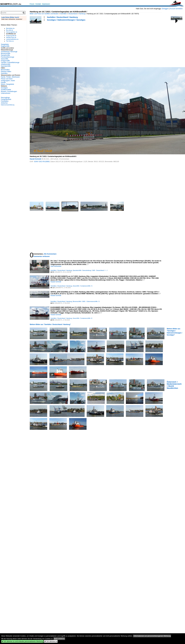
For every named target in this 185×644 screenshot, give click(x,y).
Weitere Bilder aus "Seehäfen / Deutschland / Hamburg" (50, 324)
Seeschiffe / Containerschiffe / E (82, 318)
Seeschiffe (5, 59)
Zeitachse (4, 103)
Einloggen (165, 9)
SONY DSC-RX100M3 (42, 162)
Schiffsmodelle (6, 90)
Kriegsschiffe (5, 61)
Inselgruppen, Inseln (8, 81)
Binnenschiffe (6, 53)
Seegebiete (5, 44)
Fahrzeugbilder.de (12, 32)
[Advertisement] (64, 44)
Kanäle (3, 82)
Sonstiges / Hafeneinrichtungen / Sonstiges (66, 20)
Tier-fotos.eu (10, 41)
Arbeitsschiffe (6, 64)
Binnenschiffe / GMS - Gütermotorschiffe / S (86, 301)
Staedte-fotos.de (11, 37)
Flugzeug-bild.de (11, 36)
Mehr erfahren (59, 639)
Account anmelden (176, 9)
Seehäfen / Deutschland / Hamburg (62, 17)
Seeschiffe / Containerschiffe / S (82, 286)
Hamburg (82, 14)
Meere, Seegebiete (7, 84)
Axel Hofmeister (56, 266)
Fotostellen (5, 101)
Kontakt (38, 4)
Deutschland (73, 14)
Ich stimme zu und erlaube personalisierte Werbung (22, 641)
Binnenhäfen (5, 70)
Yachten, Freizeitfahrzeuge (10, 62)
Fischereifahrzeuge (8, 57)
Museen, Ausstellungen (9, 91)
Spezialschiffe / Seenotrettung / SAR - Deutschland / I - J (90, 270)
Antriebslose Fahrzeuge (9, 52)
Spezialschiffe (6, 66)
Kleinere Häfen (6, 72)
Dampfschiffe (5, 55)
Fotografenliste (6, 99)
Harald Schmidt (35, 159)
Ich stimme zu (51, 641)
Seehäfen (63, 14)
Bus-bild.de (10, 30)
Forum (32, 4)
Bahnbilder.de (10, 28)
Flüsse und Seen (7, 79)
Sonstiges (4, 88)
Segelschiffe (5, 46)
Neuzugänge (5, 98)
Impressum (46, 4)
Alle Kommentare (50, 254)
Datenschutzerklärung (8, 105)
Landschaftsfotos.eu (12, 39)
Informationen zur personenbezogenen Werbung (152, 636)
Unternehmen (6, 93)
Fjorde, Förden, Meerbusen (10, 77)
